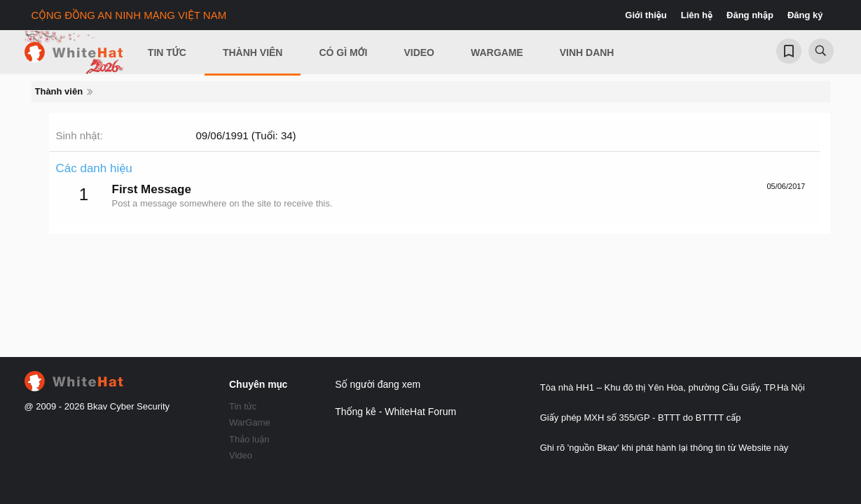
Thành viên (253, 52)
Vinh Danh (587, 52)
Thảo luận (249, 439)
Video (419, 52)
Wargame (497, 52)
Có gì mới (343, 52)
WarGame (250, 422)
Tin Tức (167, 52)
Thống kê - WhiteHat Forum (395, 412)
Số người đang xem (378, 384)
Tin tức (243, 406)
